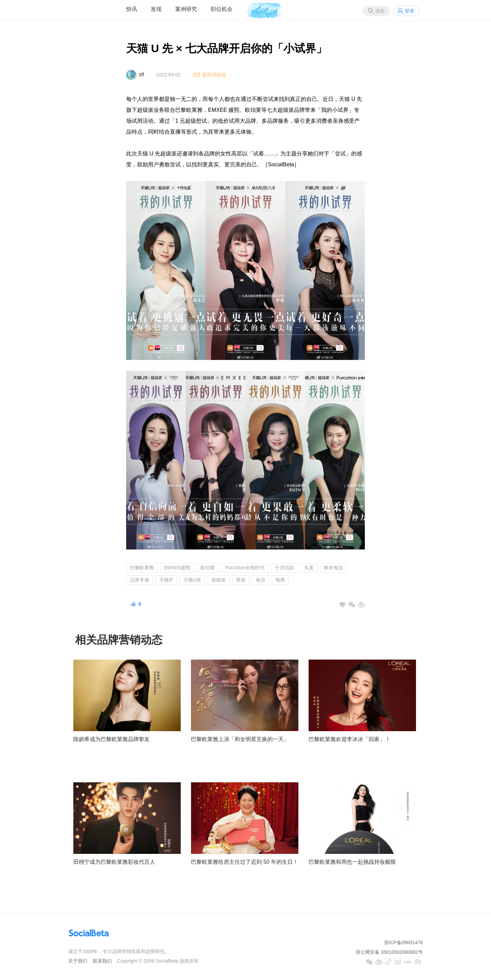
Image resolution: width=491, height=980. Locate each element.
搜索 (380, 11)
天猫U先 (192, 580)
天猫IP (166, 580)
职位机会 (222, 9)
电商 (280, 580)
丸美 (309, 568)
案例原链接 (214, 75)
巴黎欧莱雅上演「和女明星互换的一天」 (240, 739)
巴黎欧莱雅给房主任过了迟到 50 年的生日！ (245, 862)
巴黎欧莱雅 (142, 568)
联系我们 (102, 961)
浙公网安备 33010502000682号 (389, 952)
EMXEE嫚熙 (177, 568)
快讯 (132, 9)
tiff (142, 75)
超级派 (219, 580)
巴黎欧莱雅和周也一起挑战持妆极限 (352, 862)
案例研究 (186, 9)
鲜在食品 (333, 568)
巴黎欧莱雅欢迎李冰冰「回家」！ (349, 739)
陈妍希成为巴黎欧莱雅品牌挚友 (111, 739)
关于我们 (78, 961)
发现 (156, 9)
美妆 (241, 580)
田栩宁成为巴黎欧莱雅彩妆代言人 (114, 862)
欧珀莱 (208, 568)
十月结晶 (284, 568)
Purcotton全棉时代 (245, 568)
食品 (261, 580)
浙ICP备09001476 (403, 943)
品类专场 (139, 580)
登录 (410, 11)
